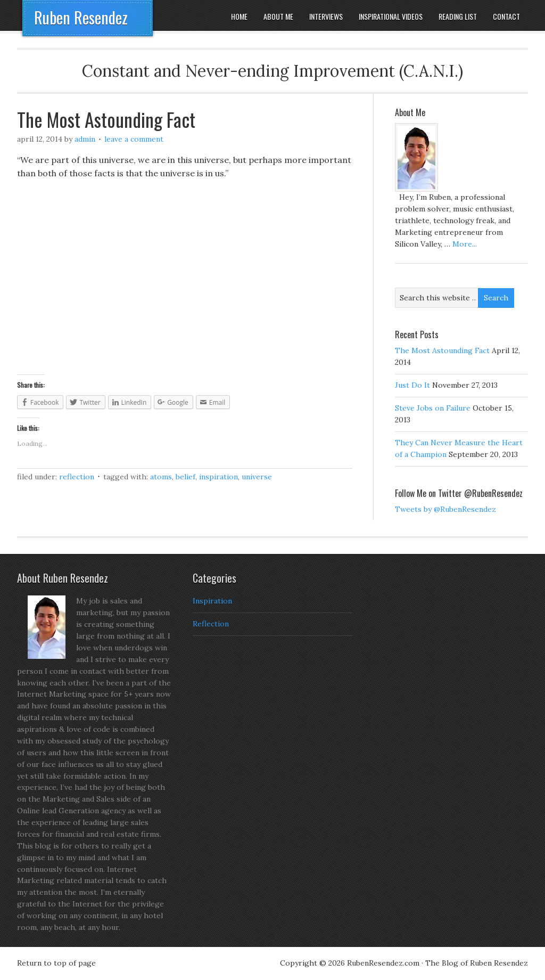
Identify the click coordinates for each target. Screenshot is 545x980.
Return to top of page (56, 963)
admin (85, 139)
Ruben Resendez (81, 17)
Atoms (161, 477)
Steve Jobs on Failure (433, 408)
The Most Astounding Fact (106, 119)
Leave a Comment (134, 139)
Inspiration (218, 477)
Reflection (77, 477)
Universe (257, 477)
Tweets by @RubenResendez (445, 509)
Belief (185, 477)
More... (465, 244)
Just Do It (412, 385)
